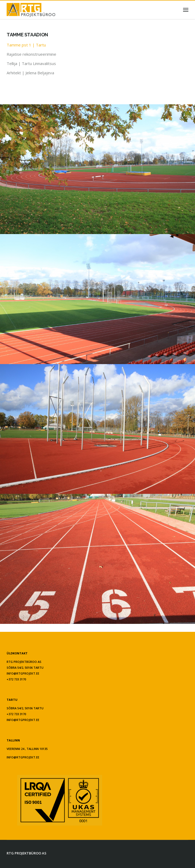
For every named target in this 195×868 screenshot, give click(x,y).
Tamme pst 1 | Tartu (26, 45)
